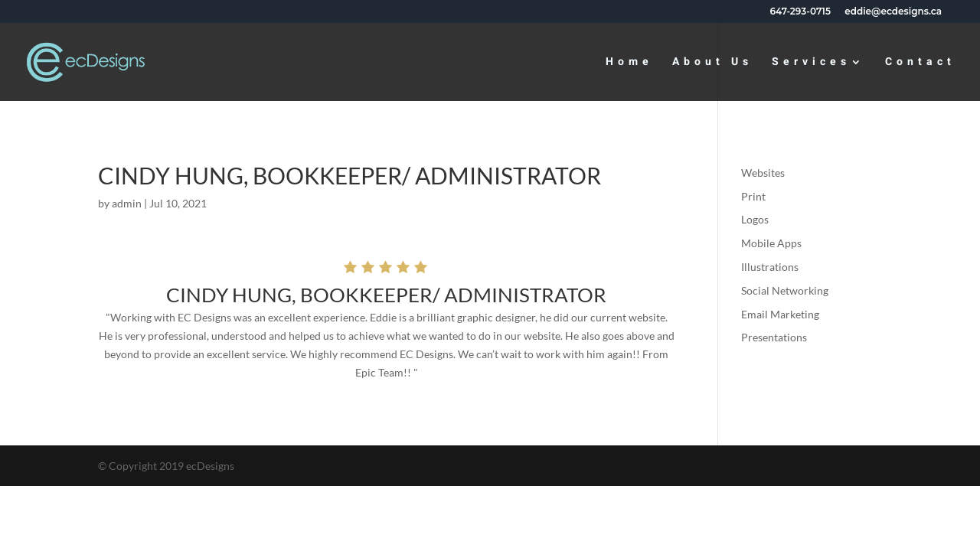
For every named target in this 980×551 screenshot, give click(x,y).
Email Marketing (780, 314)
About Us (712, 63)
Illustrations (770, 267)
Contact (920, 63)
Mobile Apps (771, 243)
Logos (755, 219)
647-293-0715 (800, 12)
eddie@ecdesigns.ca (893, 12)
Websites (763, 173)
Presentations (774, 337)
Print (753, 196)
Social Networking (785, 290)
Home (629, 63)
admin (127, 203)
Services (811, 63)
